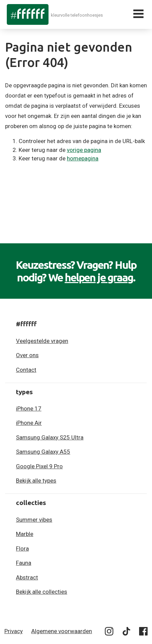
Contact (26, 370)
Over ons (27, 355)
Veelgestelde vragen (42, 341)
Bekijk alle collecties (42, 592)
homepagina (83, 158)
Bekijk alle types (36, 481)
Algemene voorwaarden (62, 631)
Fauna (24, 563)
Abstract (27, 577)
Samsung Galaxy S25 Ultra (50, 437)
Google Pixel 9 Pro (39, 466)
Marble (25, 534)
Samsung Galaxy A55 (43, 452)
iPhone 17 (29, 408)
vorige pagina (84, 150)
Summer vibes (34, 520)
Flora (22, 549)
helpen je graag (99, 277)
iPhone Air (29, 423)
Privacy (14, 631)
